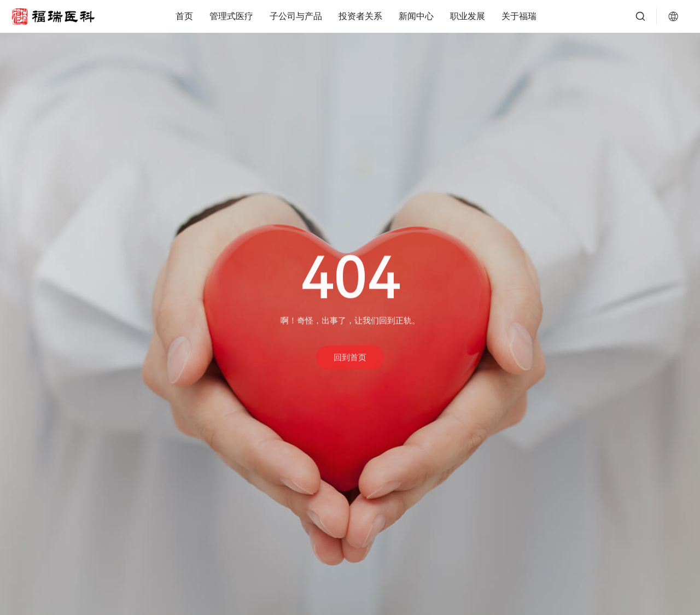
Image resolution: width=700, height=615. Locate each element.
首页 (184, 16)
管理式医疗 (231, 16)
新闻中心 (416, 16)
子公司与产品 (296, 16)
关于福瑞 (519, 16)
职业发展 (468, 16)
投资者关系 (360, 16)
